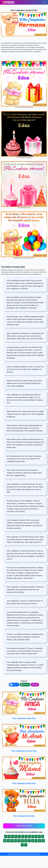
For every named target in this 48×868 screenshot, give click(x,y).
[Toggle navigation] (44, 2)
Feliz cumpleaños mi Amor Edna (24, 751)
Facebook (14, 685)
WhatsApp (25, 685)
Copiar (35, 685)
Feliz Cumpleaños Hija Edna (24, 816)
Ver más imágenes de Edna (24, 826)
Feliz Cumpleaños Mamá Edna (24, 783)
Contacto (38, 854)
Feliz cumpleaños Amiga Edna (24, 718)
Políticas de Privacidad (31, 854)
